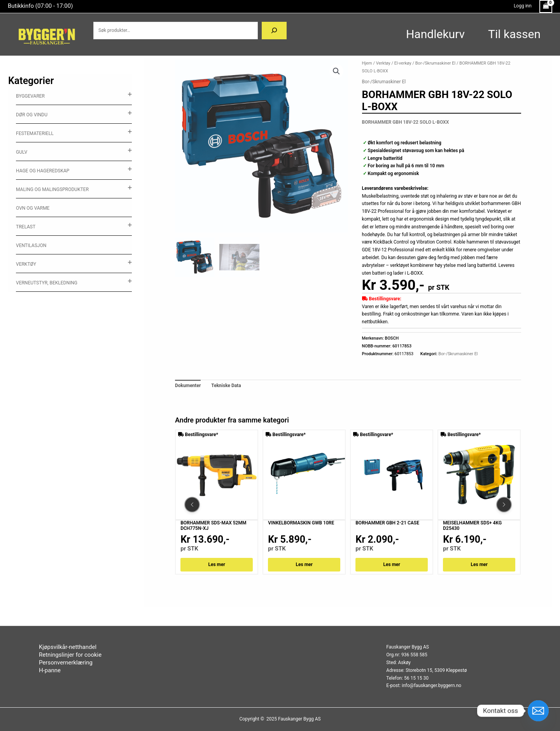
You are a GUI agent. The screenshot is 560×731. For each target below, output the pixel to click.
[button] (336, 71)
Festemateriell (35, 133)
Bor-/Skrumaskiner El (435, 63)
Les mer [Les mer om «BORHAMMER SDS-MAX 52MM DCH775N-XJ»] (217, 564)
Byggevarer (30, 96)
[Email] (538, 711)
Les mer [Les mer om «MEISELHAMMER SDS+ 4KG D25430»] (479, 564)
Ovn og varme (33, 208)
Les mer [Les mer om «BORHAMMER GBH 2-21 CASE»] (392, 564)
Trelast (26, 227)
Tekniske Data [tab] (226, 386)
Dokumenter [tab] (188, 386)
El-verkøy (403, 63)
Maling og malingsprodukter (52, 189)
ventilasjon (31, 245)
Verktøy (26, 264)
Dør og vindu (32, 115)
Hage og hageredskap (43, 171)
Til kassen (514, 34)
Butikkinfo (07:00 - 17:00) (40, 6)
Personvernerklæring (66, 663)
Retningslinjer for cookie (70, 655)
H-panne (50, 670)
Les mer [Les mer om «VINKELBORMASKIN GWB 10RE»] (304, 564)
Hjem (367, 63)
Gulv (22, 152)
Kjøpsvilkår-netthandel (68, 647)
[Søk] (274, 31)
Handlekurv (435, 34)
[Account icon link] (523, 6)
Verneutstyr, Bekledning (47, 283)
